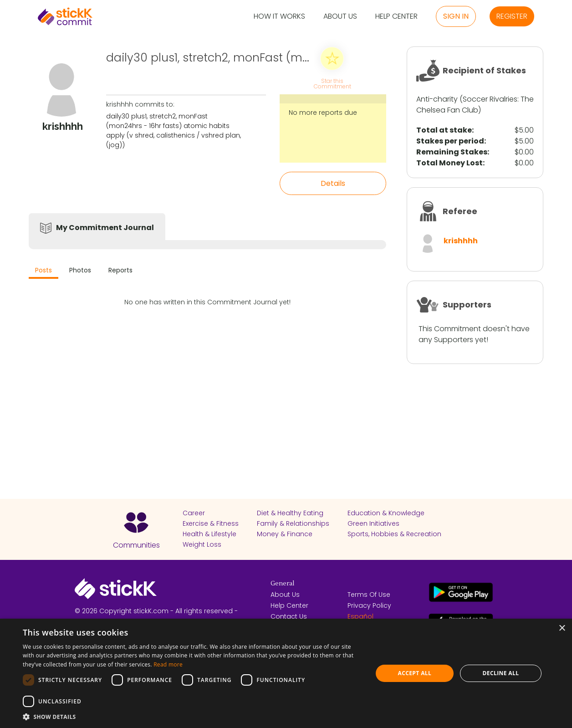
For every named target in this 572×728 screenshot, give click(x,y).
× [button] (562, 628)
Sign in (456, 16)
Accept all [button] (414, 673)
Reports (120, 270)
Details (333, 183)
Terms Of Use (369, 595)
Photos (80, 270)
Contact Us (289, 616)
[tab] (43, 271)
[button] (192, 717)
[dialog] (286, 673)
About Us (340, 17)
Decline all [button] (501, 673)
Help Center (396, 17)
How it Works (279, 17)
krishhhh (461, 241)
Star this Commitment (332, 83)
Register (512, 16)
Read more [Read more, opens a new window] (168, 664)
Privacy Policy (369, 605)
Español (360, 616)
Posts (43, 270)
